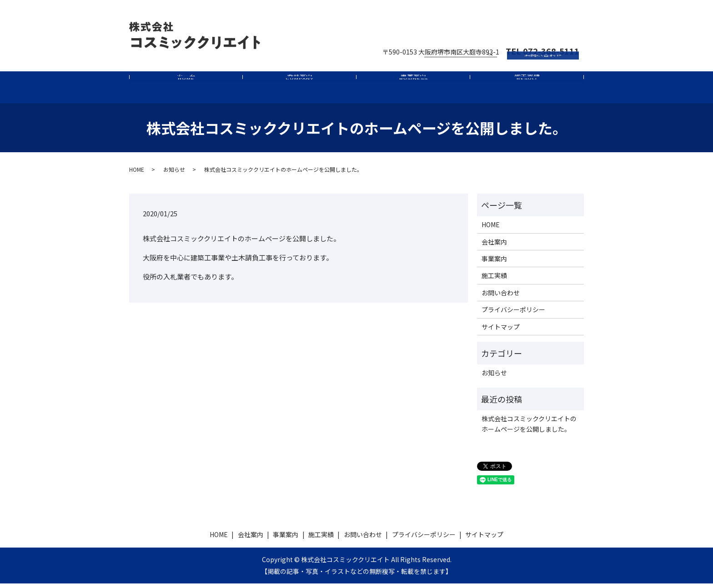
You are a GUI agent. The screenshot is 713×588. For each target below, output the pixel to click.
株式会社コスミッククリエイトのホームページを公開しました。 (529, 428)
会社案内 (299, 89)
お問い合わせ (543, 24)
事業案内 (413, 89)
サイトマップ (501, 331)
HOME (137, 174)
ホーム (186, 89)
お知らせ (174, 174)
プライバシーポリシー (513, 314)
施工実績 (527, 89)
